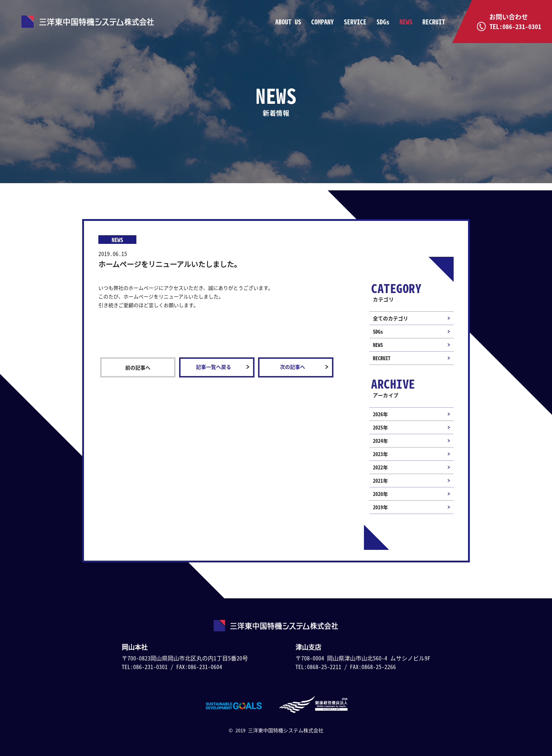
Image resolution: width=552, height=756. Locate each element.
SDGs (383, 22)
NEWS (406, 22)
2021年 (380, 481)
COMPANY (322, 22)
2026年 (380, 414)
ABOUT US (288, 22)
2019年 (380, 507)
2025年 (380, 427)
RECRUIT (434, 22)
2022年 (380, 467)
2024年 (380, 441)
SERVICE (355, 22)
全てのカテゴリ (390, 318)
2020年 (380, 494)
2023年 (380, 454)
